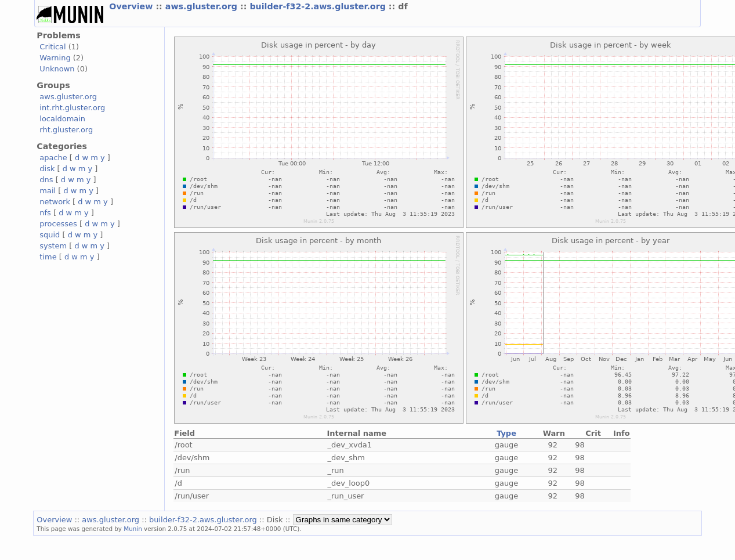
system (53, 246)
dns (46, 180)
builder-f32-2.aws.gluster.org (319, 6)
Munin (133, 529)
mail (48, 191)
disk (47, 169)
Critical (52, 47)
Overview (132, 6)
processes (58, 224)
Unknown (57, 69)
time (48, 257)
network (55, 202)
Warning (55, 58)
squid (50, 235)
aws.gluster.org (203, 6)
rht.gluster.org (66, 130)
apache (53, 158)
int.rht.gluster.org (72, 108)
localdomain (62, 119)
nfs (45, 213)
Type (506, 433)
